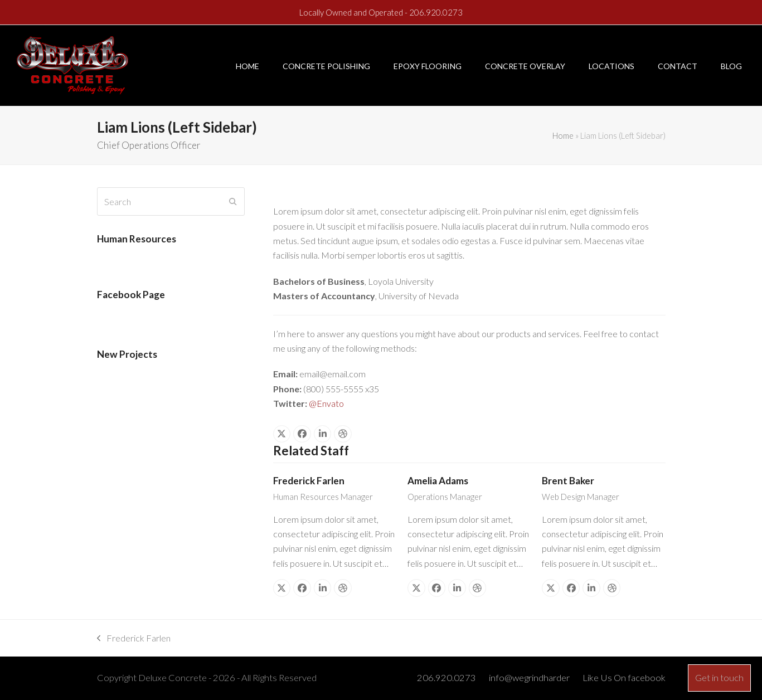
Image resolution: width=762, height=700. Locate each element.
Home (563, 135)
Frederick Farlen (309, 481)
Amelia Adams (438, 481)
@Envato (326, 403)
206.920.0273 (436, 12)
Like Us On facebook (624, 678)
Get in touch (719, 678)
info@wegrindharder (529, 678)
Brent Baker (568, 481)
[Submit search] (233, 202)
